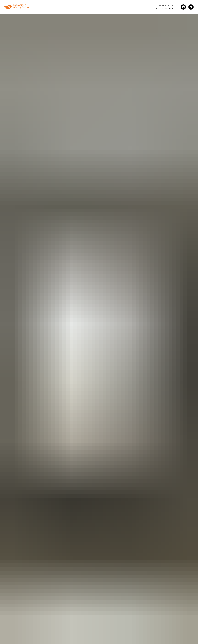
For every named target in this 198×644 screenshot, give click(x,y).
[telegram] (191, 7)
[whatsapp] (183, 7)
